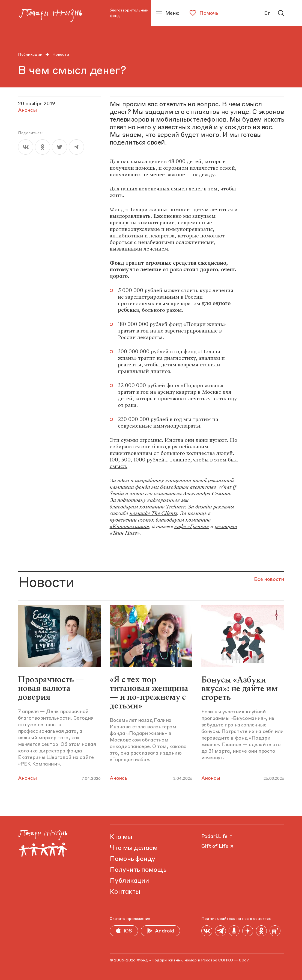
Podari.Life (217, 837)
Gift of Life (218, 846)
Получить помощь (138, 870)
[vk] (26, 147)
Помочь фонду (132, 859)
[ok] (43, 147)
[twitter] (59, 147)
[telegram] (76, 147)
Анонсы (27, 778)
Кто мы (121, 837)
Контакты (125, 892)
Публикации (30, 55)
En (267, 13)
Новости (61, 55)
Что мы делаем (134, 848)
